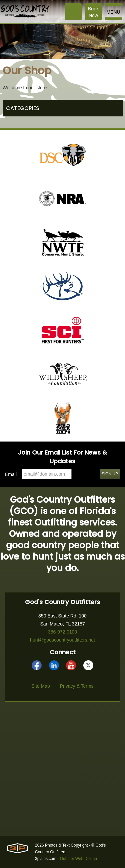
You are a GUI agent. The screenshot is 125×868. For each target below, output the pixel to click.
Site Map (40, 686)
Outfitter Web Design (78, 859)
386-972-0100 (62, 632)
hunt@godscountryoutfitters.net (62, 640)
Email (11, 474)
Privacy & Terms (77, 686)
